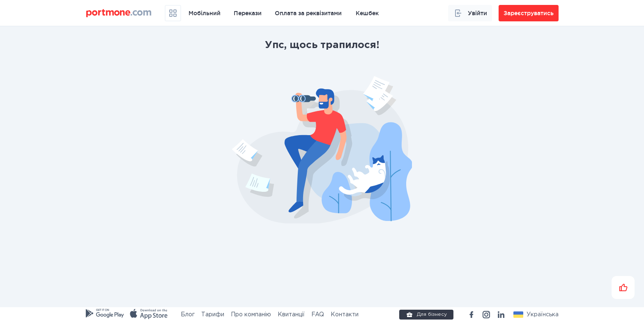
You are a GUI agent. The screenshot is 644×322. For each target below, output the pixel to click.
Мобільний (205, 13)
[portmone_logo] (119, 13)
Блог (188, 315)
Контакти (345, 315)
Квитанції (291, 315)
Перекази (248, 13)
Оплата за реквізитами (308, 13)
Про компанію (251, 315)
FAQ (318, 315)
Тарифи (213, 315)
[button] (536, 315)
